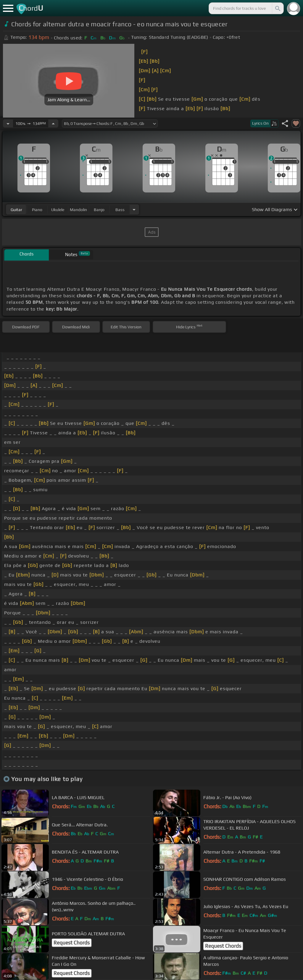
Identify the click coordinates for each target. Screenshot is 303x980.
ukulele (58, 210)
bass (120, 210)
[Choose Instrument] (134, 209)
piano (37, 210)
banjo (99, 210)
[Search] (277, 8)
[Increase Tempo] (53, 123)
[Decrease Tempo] (8, 123)
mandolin (78, 210)
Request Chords (72, 943)
